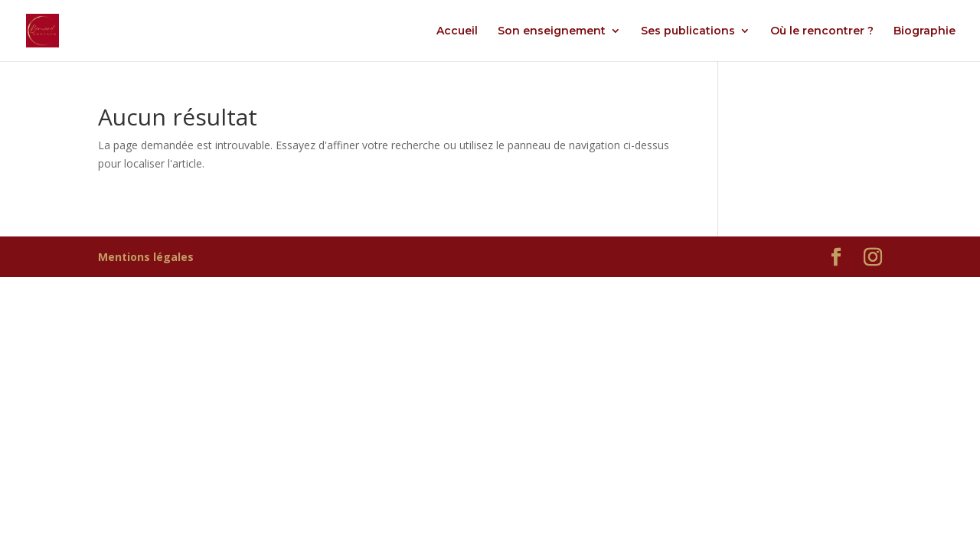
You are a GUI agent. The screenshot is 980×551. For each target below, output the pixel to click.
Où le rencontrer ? (822, 31)
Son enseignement (552, 31)
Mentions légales (146, 257)
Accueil (457, 31)
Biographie (924, 31)
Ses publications (688, 31)
